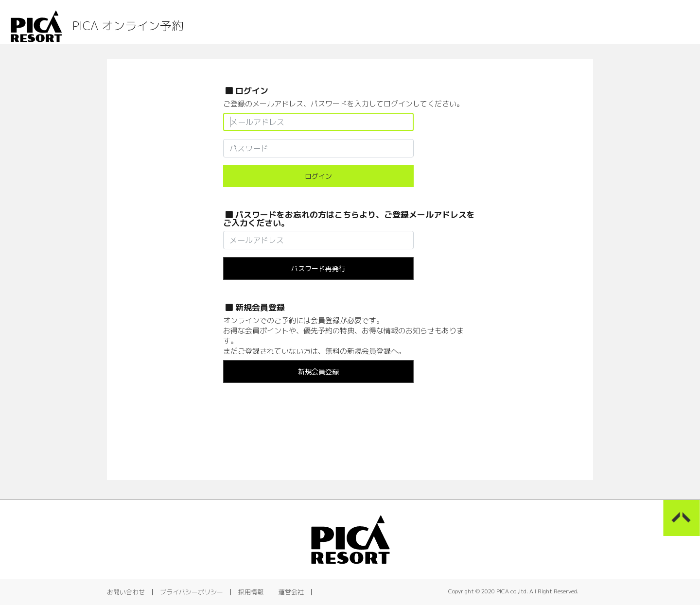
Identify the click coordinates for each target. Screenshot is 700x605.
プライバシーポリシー (192, 592)
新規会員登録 (318, 372)
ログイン (318, 176)
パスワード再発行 (318, 268)
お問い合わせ (126, 592)
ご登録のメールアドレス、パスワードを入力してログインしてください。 (343, 104)
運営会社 (291, 592)
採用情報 (251, 592)
